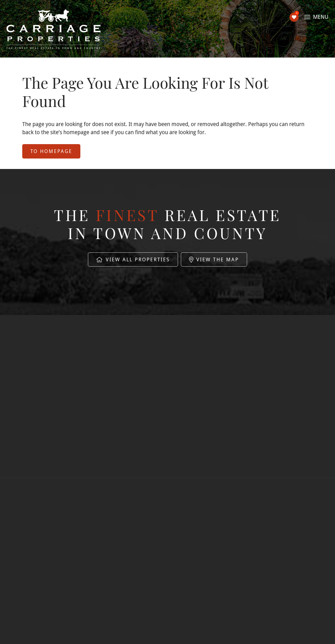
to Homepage (51, 151)
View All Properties (133, 259)
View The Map (214, 259)
